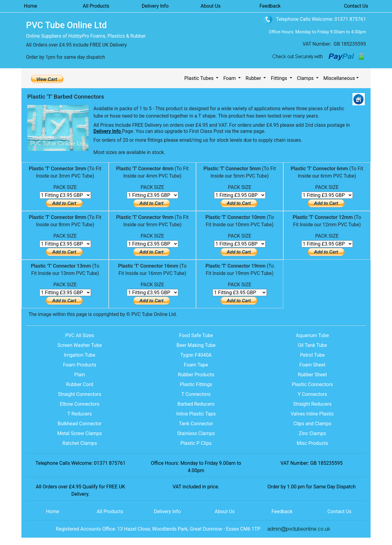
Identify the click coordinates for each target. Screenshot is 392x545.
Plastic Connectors (312, 384)
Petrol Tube (313, 355)
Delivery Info (155, 6)
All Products (96, 6)
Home (30, 6)
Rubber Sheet (312, 375)
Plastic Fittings (196, 384)
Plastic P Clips (196, 443)
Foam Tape (196, 365)
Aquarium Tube (312, 335)
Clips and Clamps (312, 424)
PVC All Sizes (80, 335)
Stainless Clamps (196, 433)
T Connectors (196, 394)
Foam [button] (230, 78)
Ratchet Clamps (80, 443)
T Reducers (80, 414)
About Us (211, 6)
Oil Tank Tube (312, 345)
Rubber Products (196, 375)
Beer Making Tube (196, 345)
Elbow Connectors (79, 404)
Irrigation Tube (80, 355)
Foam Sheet (312, 365)
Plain (79, 375)
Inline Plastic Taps (196, 414)
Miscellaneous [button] (339, 78)
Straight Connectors (79, 394)
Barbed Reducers (196, 404)
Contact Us (356, 6)
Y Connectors (312, 394)
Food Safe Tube (196, 335)
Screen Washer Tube (79, 345)
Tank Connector (196, 424)
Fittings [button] (279, 78)
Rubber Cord (80, 384)
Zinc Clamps (313, 433)
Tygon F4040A (196, 355)
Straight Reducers (312, 404)
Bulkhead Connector (79, 424)
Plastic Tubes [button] (200, 78)
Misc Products (313, 443)
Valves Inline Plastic (312, 414)
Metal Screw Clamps (80, 433)
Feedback (270, 6)
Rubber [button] (254, 78)
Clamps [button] (306, 78)
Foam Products (80, 365)
